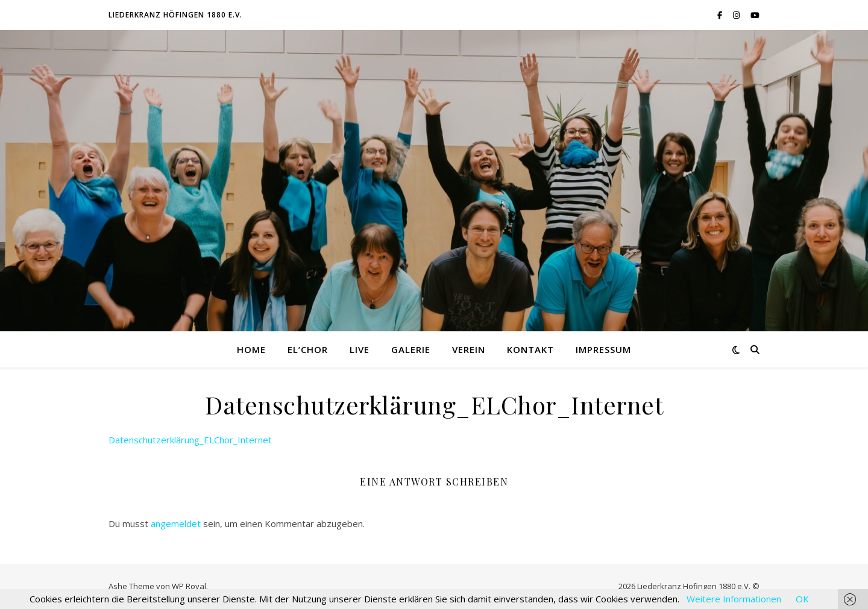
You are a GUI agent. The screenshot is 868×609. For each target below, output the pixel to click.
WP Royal (189, 586)
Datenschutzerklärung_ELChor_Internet (190, 440)
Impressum (603, 349)
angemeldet (176, 523)
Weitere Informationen (734, 599)
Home (251, 349)
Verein (469, 349)
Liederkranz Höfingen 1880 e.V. (175, 15)
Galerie (411, 349)
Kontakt (530, 349)
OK (802, 599)
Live (360, 349)
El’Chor (308, 349)
